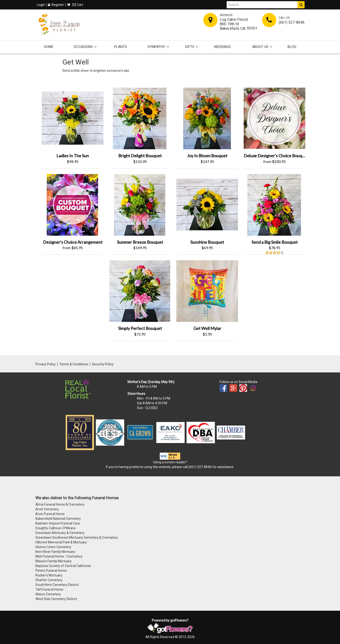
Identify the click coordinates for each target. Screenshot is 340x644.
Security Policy (103, 364)
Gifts (190, 47)
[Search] (262, 5)
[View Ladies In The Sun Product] (73, 118)
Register (56, 5)
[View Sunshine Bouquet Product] (207, 204)
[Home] (59, 25)
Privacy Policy (46, 364)
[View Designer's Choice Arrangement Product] (73, 204)
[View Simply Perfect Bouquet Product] (140, 291)
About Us (260, 47)
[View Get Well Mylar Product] (207, 291)
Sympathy (156, 47)
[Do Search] (301, 5)
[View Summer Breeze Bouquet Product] (140, 204)
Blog (292, 47)
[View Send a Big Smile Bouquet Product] (274, 204)
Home (49, 47)
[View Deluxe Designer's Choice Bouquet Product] (274, 118)
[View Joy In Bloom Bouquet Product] (207, 118)
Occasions (83, 47)
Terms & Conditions (74, 364)
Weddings (222, 47)
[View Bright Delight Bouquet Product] (140, 118)
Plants (121, 47)
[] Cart (75, 5)
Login (41, 5)
